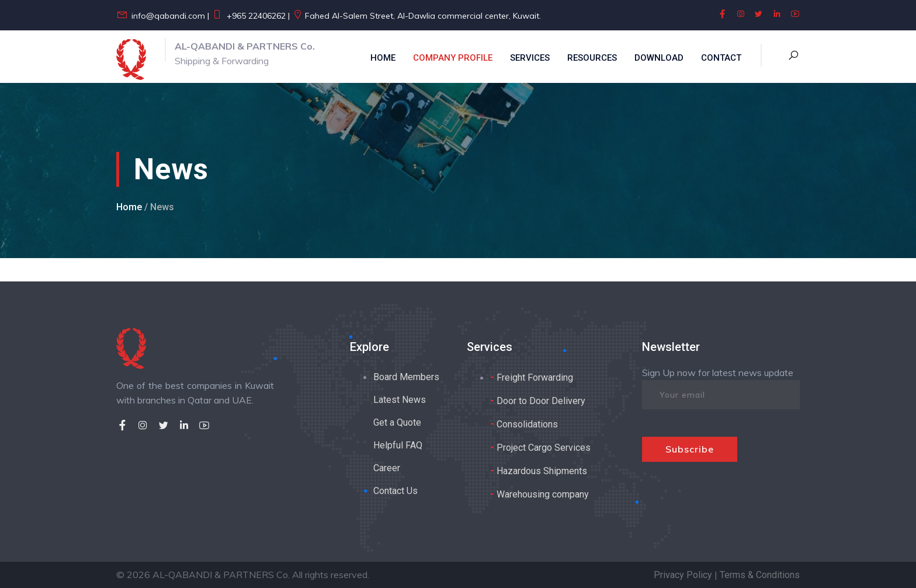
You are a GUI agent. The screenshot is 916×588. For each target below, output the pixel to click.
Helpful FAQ (398, 445)
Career (387, 468)
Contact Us (395, 491)
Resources (592, 58)
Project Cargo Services (540, 447)
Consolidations (524, 424)
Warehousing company (539, 494)
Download (659, 58)
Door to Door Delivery (538, 400)
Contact (721, 58)
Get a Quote (397, 422)
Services (530, 58)
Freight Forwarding (532, 377)
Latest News (400, 400)
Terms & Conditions (760, 575)
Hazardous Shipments (539, 470)
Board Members (406, 377)
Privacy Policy (683, 575)
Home (383, 58)
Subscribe (690, 449)
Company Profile (453, 58)
